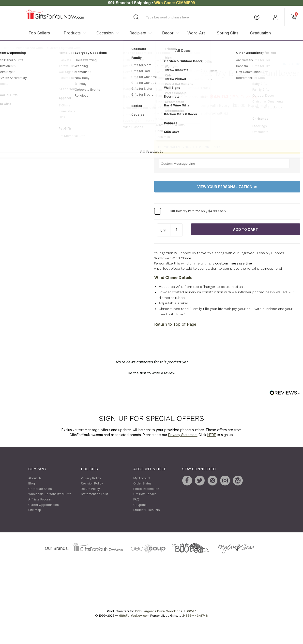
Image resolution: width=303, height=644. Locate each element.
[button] (151, 372)
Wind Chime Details (173, 278)
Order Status (142, 484)
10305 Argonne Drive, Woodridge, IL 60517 (165, 611)
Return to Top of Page (175, 324)
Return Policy (90, 489)
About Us (35, 478)
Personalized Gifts (29, 48)
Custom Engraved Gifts (64, 48)
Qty (163, 230)
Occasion (105, 33)
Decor (168, 33)
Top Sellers (39, 33)
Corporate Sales (40, 489)
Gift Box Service (145, 494)
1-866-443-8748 (195, 616)
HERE (212, 435)
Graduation (260, 33)
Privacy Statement (183, 435)
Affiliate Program (40, 499)
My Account (142, 478)
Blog (32, 484)
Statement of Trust (94, 494)
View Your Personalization (227, 187)
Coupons (140, 505)
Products (72, 33)
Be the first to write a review (151, 373)
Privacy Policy (91, 478)
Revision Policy (92, 484)
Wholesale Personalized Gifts (50, 494)
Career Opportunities (44, 505)
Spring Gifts (227, 33)
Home (7, 48)
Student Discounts (147, 510)
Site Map (35, 510)
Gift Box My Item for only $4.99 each (198, 211)
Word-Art (196, 33)
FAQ (136, 499)
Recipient (138, 33)
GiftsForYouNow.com (134, 616)
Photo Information (146, 489)
